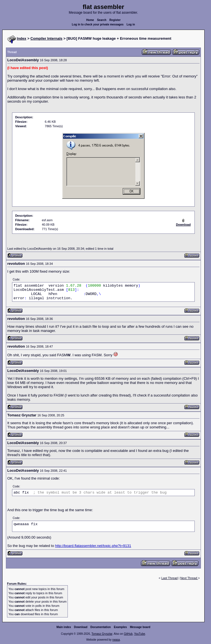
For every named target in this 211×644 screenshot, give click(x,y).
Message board (140, 627)
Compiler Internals (47, 38)
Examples (120, 627)
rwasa (116, 640)
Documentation (101, 627)
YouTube (139, 634)
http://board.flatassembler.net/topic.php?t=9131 (93, 546)
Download (81, 627)
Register (115, 20)
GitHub (128, 634)
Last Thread (170, 578)
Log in (131, 24)
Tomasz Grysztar (102, 634)
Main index (64, 627)
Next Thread (189, 578)
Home (90, 20)
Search (102, 20)
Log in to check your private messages (98, 24)
